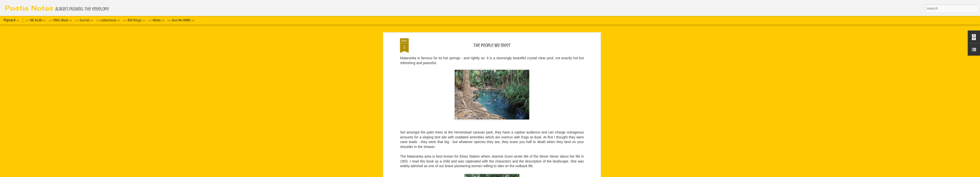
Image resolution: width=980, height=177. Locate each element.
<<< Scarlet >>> (84, 20)
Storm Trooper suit (417, 58)
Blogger (514, 174)
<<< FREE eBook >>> (60, 20)
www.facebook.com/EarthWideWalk (427, 102)
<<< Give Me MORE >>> (181, 20)
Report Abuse (528, 174)
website (406, 106)
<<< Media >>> (156, 20)
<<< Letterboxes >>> (108, 20)
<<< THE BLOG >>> (35, 20)
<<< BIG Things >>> (134, 20)
